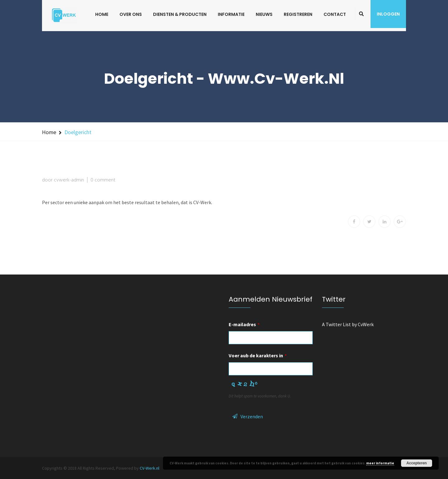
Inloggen (388, 14)
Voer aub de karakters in (258, 355)
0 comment (103, 180)
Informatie (231, 14)
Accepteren (416, 463)
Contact (335, 14)
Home (102, 14)
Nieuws (264, 14)
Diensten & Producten (180, 14)
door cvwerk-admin (63, 180)
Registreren (298, 14)
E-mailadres (244, 324)
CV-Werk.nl (149, 468)
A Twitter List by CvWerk (348, 324)
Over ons (131, 14)
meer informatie (380, 463)
